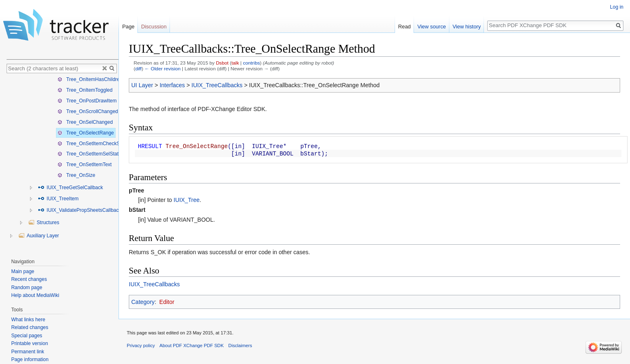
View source (431, 27)
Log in (617, 7)
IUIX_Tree (187, 200)
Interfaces (172, 85)
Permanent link (28, 352)
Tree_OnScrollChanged (88, 111)
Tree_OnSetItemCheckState (93, 144)
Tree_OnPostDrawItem (87, 101)
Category (143, 302)
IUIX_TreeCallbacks (217, 85)
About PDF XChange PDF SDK (192, 345)
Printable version (29, 343)
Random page (27, 287)
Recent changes (29, 279)
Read (405, 27)
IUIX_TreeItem (58, 199)
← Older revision (163, 68)
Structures (44, 223)
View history (467, 27)
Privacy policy (141, 345)
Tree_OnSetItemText (85, 165)
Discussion (154, 27)
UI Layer (142, 85)
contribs (251, 63)
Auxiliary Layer (38, 236)
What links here (28, 320)
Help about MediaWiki (35, 295)
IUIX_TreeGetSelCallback (70, 188)
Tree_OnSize (76, 175)
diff (138, 68)
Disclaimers (240, 345)
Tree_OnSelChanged (85, 122)
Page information (30, 359)
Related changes (30, 327)
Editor (167, 302)
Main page (23, 271)
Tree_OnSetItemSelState (90, 154)
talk (235, 63)
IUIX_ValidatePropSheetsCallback (80, 210)
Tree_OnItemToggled (85, 90)
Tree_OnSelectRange (86, 133)
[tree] (63, 164)
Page (128, 27)
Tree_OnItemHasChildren (90, 79)
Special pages (27, 336)
